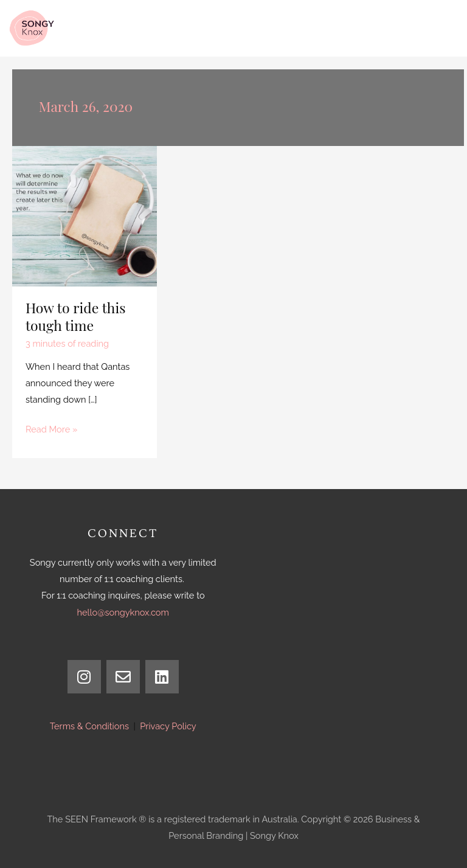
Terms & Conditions (89, 726)
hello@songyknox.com (123, 612)
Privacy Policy (168, 726)
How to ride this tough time (76, 316)
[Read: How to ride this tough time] (85, 215)
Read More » (51, 428)
